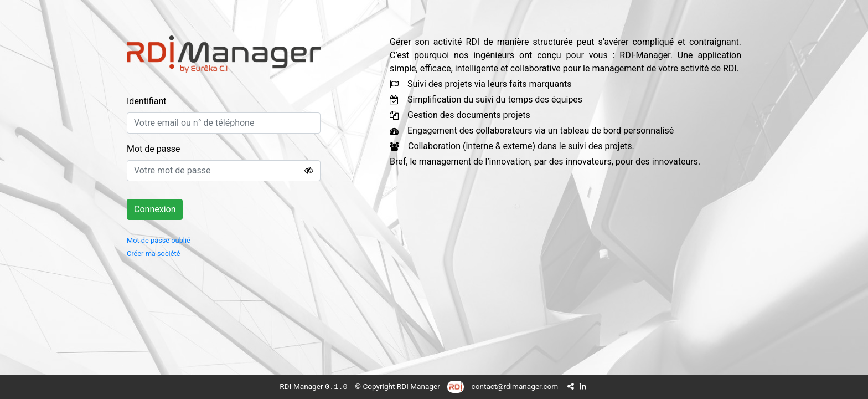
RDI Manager (418, 386)
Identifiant (146, 101)
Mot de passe (153, 149)
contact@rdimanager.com (515, 386)
